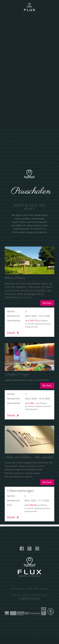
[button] (29, 322)
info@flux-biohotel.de (29, 599)
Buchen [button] (47, 303)
